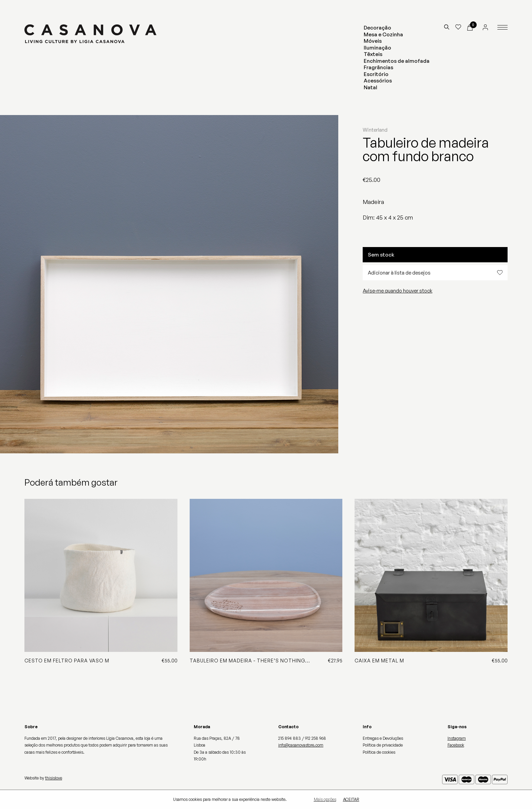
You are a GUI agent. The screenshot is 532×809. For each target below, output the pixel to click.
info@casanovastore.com (301, 745)
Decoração (377, 28)
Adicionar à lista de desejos (435, 273)
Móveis (373, 41)
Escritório (376, 74)
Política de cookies (379, 752)
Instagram (457, 738)
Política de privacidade (383, 745)
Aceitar (351, 799)
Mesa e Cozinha (383, 34)
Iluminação (377, 48)
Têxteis (373, 54)
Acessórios (378, 81)
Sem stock (381, 255)
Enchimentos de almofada (397, 61)
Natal (370, 87)
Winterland (375, 130)
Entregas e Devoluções (383, 738)
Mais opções (325, 799)
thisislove (54, 778)
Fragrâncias (378, 67)
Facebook (456, 745)
